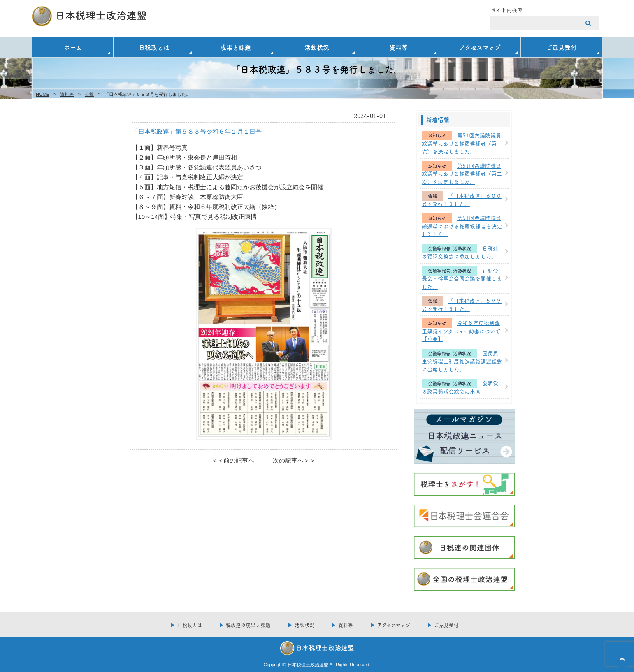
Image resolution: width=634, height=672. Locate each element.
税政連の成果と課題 (248, 625)
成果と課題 (236, 47)
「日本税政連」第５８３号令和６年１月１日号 (197, 131)
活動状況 (317, 47)
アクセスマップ (480, 47)
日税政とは (154, 47)
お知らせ (437, 136)
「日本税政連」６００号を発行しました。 (462, 199)
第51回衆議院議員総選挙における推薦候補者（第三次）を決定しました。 (462, 143)
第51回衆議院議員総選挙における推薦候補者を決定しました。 (462, 226)
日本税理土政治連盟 (308, 665)
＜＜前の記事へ (233, 460)
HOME (43, 94)
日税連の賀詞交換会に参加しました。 (460, 252)
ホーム (73, 47)
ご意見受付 (561, 47)
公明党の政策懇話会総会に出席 (460, 387)
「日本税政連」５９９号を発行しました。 (462, 304)
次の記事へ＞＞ (294, 460)
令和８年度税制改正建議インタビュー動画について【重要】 (461, 330)
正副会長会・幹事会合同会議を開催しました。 (462, 278)
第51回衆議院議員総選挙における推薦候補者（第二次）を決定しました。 (462, 173)
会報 (89, 94)
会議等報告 (439, 249)
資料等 (398, 47)
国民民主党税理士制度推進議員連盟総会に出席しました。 (462, 361)
